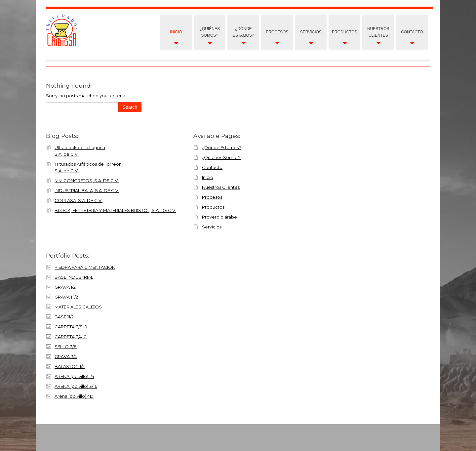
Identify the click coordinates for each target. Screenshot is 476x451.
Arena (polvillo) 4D (74, 396)
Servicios (311, 32)
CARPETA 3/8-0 (71, 327)
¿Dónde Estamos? (243, 32)
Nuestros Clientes (221, 187)
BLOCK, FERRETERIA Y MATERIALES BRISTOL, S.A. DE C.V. (115, 210)
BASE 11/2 (64, 317)
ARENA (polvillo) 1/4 (74, 376)
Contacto (412, 32)
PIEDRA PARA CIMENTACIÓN (85, 267)
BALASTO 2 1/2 (70, 366)
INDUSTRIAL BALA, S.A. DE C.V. (87, 190)
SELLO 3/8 (66, 347)
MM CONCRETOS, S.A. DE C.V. (87, 181)
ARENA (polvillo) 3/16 (76, 386)
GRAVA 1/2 (65, 287)
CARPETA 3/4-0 (71, 337)
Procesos (277, 32)
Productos (344, 32)
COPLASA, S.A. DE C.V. (79, 200)
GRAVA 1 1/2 (66, 297)
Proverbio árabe (219, 217)
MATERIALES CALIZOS (78, 307)
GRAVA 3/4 (66, 356)
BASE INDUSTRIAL (74, 277)
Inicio (176, 32)
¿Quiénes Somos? (210, 32)
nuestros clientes (378, 32)
